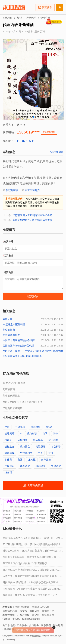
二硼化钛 (20, 427)
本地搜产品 (48, 611)
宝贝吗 (16, 619)
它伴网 (6, 619)
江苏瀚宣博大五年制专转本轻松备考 (32, 215)
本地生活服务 (35, 636)
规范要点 (25, 447)
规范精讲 (32, 434)
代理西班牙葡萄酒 (12, 408)
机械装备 (10, 447)
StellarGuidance (31, 619)
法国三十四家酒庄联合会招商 (19, 340)
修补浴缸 (25, 466)
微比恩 (36, 615)
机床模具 (38, 440)
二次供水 (10, 466)
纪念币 (8, 473)
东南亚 (32, 460)
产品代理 (31, 18)
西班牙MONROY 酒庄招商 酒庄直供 (32, 220)
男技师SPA (26, 453)
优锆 (7, 427)
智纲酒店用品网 (41, 607)
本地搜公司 (9, 615)
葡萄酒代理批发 (11, 335)
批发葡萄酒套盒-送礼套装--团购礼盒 (22, 356)
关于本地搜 (9, 625)
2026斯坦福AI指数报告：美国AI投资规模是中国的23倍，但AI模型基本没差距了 (31, 545)
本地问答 (34, 611)
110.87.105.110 (26, 141)
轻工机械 (54, 440)
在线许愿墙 (23, 615)
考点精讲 (56, 447)
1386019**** (28, 132)
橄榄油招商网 (22, 607)
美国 (20, 460)
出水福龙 (40, 466)
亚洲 (51, 453)
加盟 (19, 18)
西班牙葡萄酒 (32, 190)
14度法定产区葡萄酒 (14, 324)
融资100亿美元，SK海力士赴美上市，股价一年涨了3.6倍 (33, 552)
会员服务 (34, 625)
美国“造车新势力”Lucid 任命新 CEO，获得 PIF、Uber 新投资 (32, 539)
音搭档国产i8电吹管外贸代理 (18, 346)
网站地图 (58, 625)
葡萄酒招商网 (10, 611)
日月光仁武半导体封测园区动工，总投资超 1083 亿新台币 (32, 571)
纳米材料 (36, 427)
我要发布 (45, 7)
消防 (45, 434)
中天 (40, 453)
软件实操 (10, 453)
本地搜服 (14, 7)
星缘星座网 (48, 615)
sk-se (49, 427)
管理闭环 (10, 434)
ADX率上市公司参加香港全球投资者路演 (25, 563)
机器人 (8, 440)
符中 (56, 434)
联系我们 (46, 625)
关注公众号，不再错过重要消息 (33, 630)
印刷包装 (23, 440)
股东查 (23, 611)
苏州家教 (46, 460)
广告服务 (22, 625)
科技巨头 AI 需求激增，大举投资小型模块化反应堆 (30, 582)
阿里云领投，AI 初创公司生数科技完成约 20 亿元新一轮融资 (32, 590)
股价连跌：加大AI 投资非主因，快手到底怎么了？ (30, 595)
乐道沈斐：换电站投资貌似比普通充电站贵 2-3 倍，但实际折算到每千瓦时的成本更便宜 (32, 577)
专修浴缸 (56, 466)
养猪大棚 (8, 319)
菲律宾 (8, 460)
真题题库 (40, 447)
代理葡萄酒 (12, 190)
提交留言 (33, 296)
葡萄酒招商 (9, 330)
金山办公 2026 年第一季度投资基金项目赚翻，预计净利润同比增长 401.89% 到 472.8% (32, 558)
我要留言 (57, 152)
